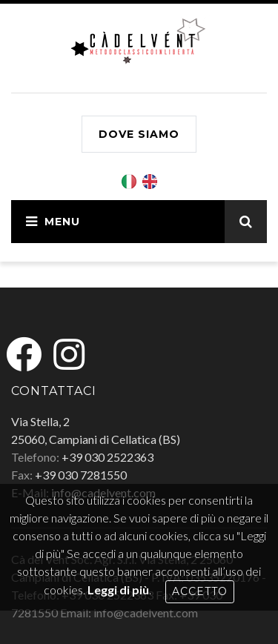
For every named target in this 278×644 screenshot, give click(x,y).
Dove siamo (139, 134)
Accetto (200, 591)
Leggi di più (118, 590)
